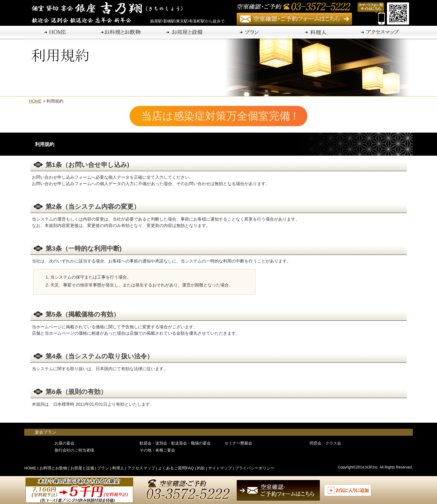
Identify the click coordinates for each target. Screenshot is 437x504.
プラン (103, 468)
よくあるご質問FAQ (176, 468)
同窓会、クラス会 (325, 443)
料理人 (118, 468)
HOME (35, 101)
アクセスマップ (141, 468)
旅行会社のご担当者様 (74, 450)
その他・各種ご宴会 (157, 450)
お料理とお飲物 (53, 468)
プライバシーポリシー (255, 468)
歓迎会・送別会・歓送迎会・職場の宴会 (175, 443)
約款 (201, 468)
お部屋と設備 (82, 468)
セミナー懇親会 (238, 443)
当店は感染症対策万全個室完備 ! (224, 116)
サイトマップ (220, 468)
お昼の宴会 (64, 443)
